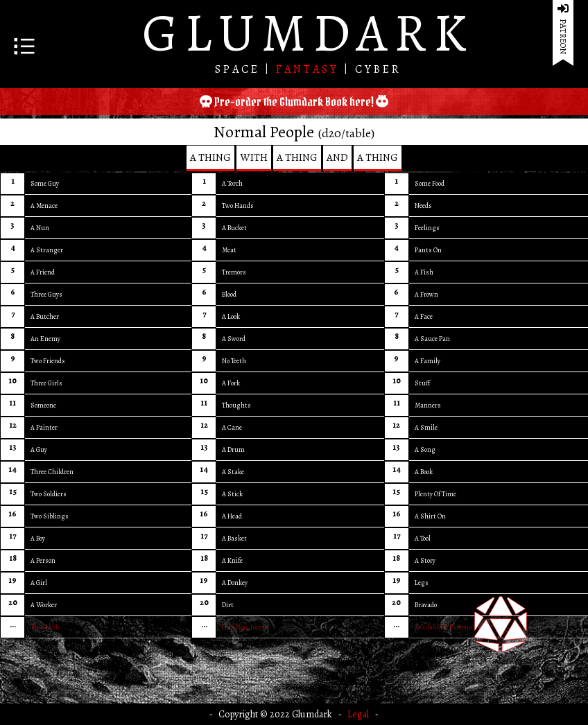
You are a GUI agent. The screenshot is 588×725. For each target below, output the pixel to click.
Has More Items (245, 627)
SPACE (240, 69)
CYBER (378, 69)
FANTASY (310, 69)
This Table (45, 627)
